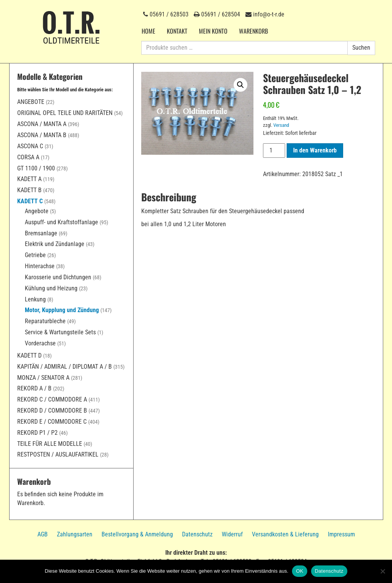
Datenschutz (197, 534)
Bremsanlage (41, 233)
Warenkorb (253, 31)
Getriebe (35, 255)
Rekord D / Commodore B (52, 411)
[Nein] (382, 571)
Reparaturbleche (45, 321)
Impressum (341, 534)
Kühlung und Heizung (51, 288)
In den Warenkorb (315, 150)
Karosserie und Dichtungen (58, 277)
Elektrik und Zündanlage (55, 244)
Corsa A (28, 157)
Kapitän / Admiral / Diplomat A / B (65, 367)
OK (299, 571)
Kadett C (30, 201)
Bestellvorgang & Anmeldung (137, 534)
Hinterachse (40, 266)
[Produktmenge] (274, 151)
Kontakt (177, 31)
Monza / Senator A (43, 378)
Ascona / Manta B (42, 135)
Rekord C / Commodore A (52, 399)
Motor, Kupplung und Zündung (62, 310)
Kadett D (29, 355)
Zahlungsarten (75, 534)
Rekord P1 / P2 (37, 433)
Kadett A (29, 179)
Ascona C (30, 146)
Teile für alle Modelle (50, 444)
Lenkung (35, 299)
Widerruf (232, 534)
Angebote (31, 102)
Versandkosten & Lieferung (285, 534)
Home (148, 31)
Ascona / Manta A (42, 124)
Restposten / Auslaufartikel (58, 454)
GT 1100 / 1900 (36, 168)
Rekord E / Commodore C (52, 422)
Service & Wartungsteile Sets (60, 332)
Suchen (361, 48)
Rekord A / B (34, 388)
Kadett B (29, 190)
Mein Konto (213, 31)
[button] (240, 85)
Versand (281, 125)
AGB (43, 534)
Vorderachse (40, 343)
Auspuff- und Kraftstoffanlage (61, 222)
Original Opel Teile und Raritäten (65, 113)
